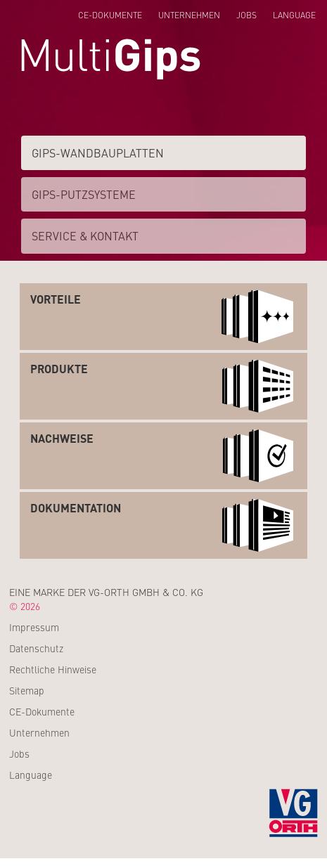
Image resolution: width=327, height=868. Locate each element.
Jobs (246, 15)
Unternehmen (189, 15)
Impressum (34, 627)
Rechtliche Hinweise (53, 669)
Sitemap (27, 690)
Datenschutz (36, 648)
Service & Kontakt (85, 235)
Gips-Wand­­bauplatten (98, 153)
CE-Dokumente (110, 15)
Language (294, 15)
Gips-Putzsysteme (84, 194)
